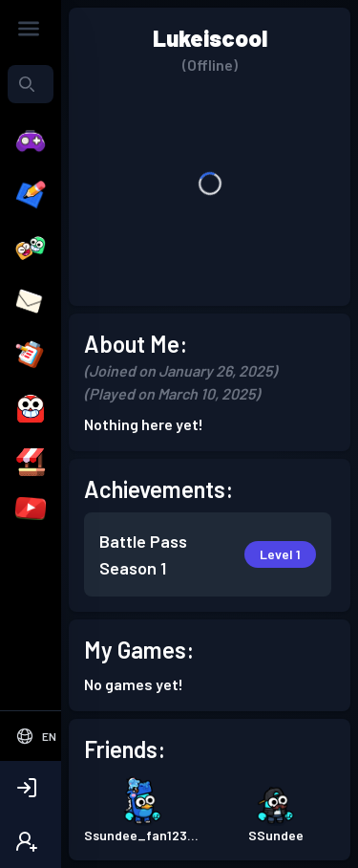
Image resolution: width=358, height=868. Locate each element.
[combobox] (31, 84)
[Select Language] (36, 736)
